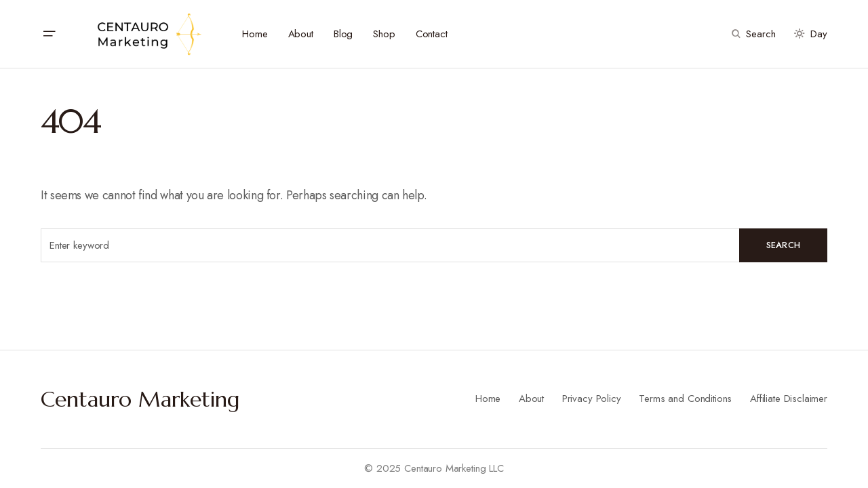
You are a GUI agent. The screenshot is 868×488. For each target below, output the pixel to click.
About (531, 399)
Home (488, 399)
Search (784, 245)
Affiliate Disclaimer (789, 399)
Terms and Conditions (685, 399)
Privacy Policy (592, 399)
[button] (49, 34)
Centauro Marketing (140, 399)
